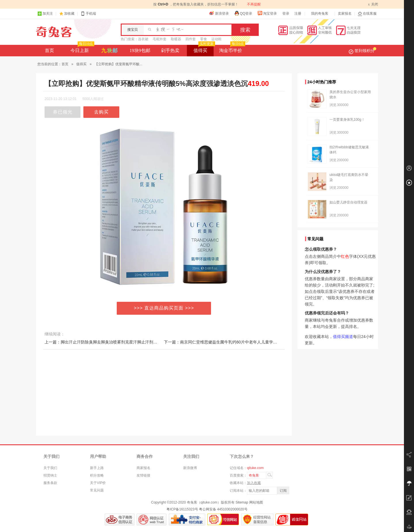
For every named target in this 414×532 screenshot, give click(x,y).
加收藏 (69, 14)
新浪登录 (219, 13)
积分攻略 (97, 475)
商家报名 (143, 468)
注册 (298, 14)
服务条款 (50, 483)
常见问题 (97, 490)
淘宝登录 (267, 13)
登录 (286, 14)
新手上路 (97, 468)
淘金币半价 (232, 49)
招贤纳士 (50, 475)
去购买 (101, 112)
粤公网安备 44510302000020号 (223, 509)
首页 (49, 50)
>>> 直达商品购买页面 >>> (164, 308)
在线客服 (367, 14)
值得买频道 (343, 337)
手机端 (88, 14)
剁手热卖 (170, 50)
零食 (204, 39)
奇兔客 (54, 32)
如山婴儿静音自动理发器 (348, 202)
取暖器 (176, 39)
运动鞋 (216, 39)
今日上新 (82, 49)
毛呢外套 (160, 39)
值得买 (204, 49)
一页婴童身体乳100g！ (347, 120)
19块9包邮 (140, 50)
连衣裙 (143, 39)
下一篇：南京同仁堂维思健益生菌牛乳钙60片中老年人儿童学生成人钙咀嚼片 (233, 342)
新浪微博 (190, 468)
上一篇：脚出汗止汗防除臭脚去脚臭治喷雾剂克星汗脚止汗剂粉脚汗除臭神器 (113, 342)
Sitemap (242, 502)
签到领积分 (363, 51)
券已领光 (63, 112)
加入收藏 (254, 483)
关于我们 (50, 468)
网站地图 (256, 502)
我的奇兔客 (320, 14)
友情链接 (143, 475)
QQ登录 (243, 13)
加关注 (45, 14)
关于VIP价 (98, 483)
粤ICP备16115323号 (182, 509)
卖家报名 (345, 14)
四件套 (191, 39)
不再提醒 (254, 4)
